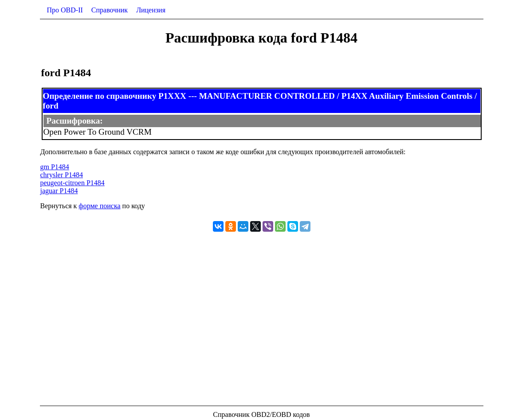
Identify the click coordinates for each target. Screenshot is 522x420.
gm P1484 (55, 167)
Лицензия (151, 10)
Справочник (110, 10)
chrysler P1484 (62, 175)
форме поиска (99, 206)
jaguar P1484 (59, 191)
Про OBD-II (65, 10)
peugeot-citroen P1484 (73, 183)
